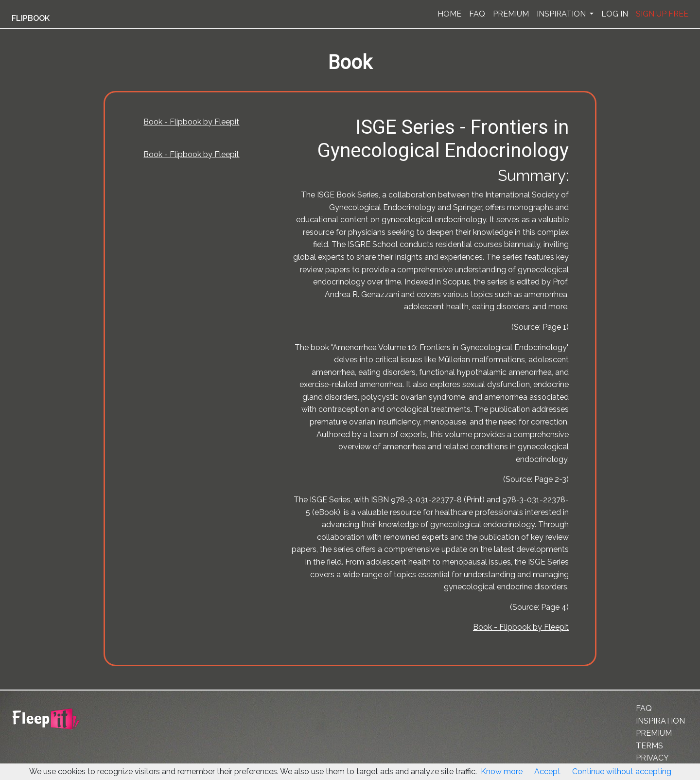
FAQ (477, 14)
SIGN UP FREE (662, 14)
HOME (449, 14)
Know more (502, 771)
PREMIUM (511, 14)
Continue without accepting (622, 771)
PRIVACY (652, 758)
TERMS (649, 746)
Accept (547, 771)
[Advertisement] (51, 240)
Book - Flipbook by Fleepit (191, 122)
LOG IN (615, 14)
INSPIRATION (562, 14)
